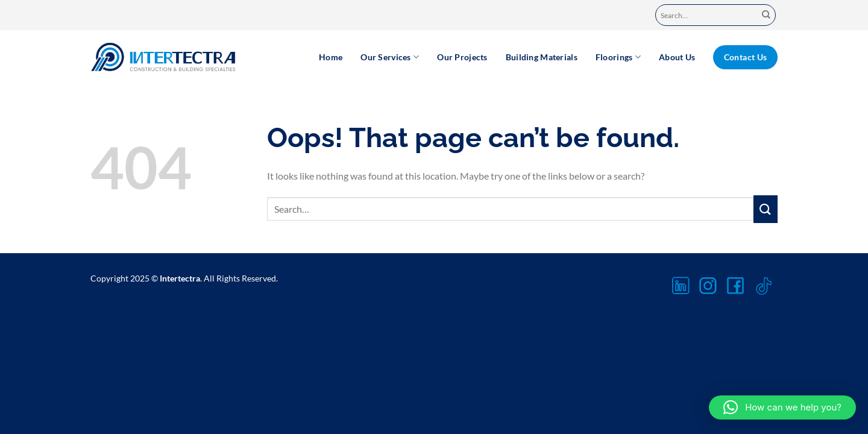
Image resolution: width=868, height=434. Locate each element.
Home (331, 57)
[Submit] (766, 15)
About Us (677, 57)
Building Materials (542, 57)
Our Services (390, 57)
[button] (782, 407)
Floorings (618, 57)
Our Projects (462, 57)
